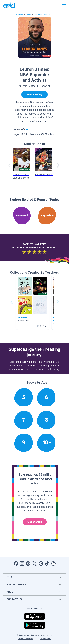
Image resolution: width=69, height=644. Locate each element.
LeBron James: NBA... (43, 14)
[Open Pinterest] (41, 563)
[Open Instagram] (22, 563)
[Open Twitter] (35, 563)
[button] (33, 302)
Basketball (20, 14)
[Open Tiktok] (47, 563)
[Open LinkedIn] (53, 563)
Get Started (35, 522)
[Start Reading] (34, 94)
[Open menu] (64, 6)
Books (29, 14)
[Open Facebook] (16, 563)
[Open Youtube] (28, 563)
